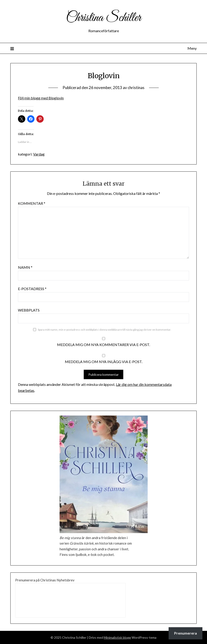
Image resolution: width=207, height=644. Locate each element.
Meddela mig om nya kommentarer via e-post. (103, 345)
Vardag (39, 154)
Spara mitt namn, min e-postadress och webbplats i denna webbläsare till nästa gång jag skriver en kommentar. (104, 330)
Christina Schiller (103, 18)
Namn (25, 267)
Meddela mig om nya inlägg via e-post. (104, 362)
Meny (192, 48)
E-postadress (32, 289)
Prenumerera (185, 633)
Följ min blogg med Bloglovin (41, 98)
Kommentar (32, 203)
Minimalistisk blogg (117, 637)
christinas (136, 88)
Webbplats (29, 310)
